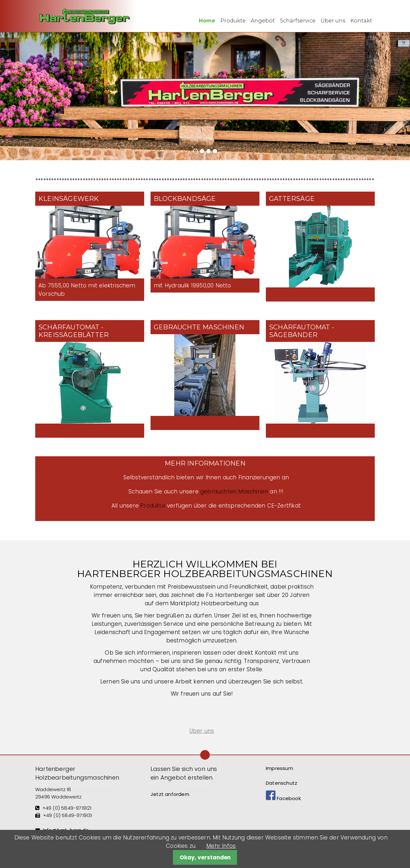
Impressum (279, 768)
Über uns (333, 21)
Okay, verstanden (205, 857)
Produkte (233, 21)
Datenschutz (282, 783)
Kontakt (361, 21)
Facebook (283, 798)
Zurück (9, 94)
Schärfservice (298, 21)
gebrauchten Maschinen (234, 492)
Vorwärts (397, 94)
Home (207, 21)
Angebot (263, 21)
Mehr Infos (221, 846)
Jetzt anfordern (170, 794)
